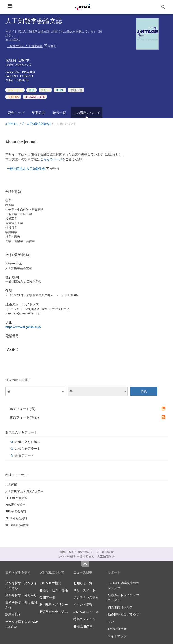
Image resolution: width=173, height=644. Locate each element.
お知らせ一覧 (83, 583)
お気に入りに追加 (28, 442)
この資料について (87, 113)
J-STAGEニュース (86, 612)
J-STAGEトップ (15, 124)
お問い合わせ (117, 629)
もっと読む (13, 39)
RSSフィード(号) (88, 409)
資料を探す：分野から (21, 595)
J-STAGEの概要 (50, 583)
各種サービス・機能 (54, 590)
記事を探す (13, 614)
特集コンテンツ (84, 619)
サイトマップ (117, 636)
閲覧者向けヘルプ (120, 607)
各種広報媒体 (83, 626)
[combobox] (35, 391)
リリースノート (84, 590)
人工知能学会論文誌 (39, 124)
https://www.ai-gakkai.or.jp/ (23, 327)
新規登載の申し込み (54, 612)
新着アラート (25, 455)
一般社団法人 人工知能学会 (25, 46)
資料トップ (16, 113)
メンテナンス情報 (86, 597)
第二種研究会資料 (17, 525)
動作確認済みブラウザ (123, 614)
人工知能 (11, 484)
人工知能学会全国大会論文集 (24, 491)
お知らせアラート (28, 448)
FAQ (111, 622)
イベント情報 (83, 604)
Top (85, 564)
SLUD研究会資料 (16, 498)
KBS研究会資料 (15, 505)
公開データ (47, 597)
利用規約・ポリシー (54, 604)
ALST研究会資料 (16, 518)
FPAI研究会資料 (16, 511)
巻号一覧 (59, 113)
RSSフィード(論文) (88, 417)
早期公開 (39, 113)
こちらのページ (51, 159)
